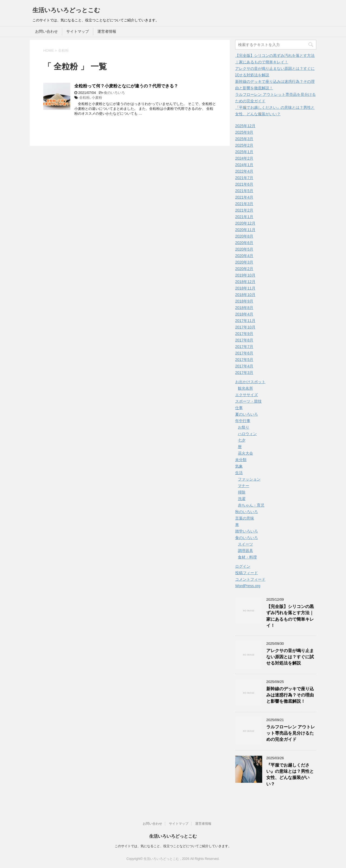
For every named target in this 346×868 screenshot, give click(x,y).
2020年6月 (244, 243)
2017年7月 (244, 347)
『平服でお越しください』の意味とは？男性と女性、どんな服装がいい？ (290, 775)
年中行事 (243, 421)
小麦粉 (97, 98)
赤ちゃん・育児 (251, 505)
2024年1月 (244, 165)
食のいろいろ (114, 93)
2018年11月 (245, 288)
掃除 (242, 492)
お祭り (244, 427)
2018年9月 (244, 301)
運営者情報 (107, 31)
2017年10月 (245, 327)
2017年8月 (244, 340)
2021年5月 (244, 191)
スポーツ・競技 (248, 401)
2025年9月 (244, 132)
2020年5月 (244, 249)
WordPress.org (248, 586)
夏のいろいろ (247, 414)
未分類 (241, 460)
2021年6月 (244, 184)
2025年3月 (244, 139)
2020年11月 (245, 230)
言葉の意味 (245, 518)
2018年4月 (244, 314)
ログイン (243, 566)
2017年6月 (244, 353)
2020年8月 (244, 236)
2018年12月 (245, 282)
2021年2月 (244, 210)
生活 (239, 473)
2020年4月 (244, 256)
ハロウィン (247, 434)
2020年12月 (245, 223)
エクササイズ (247, 395)
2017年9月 (244, 334)
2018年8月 (244, 308)
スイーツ (245, 544)
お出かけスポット (250, 382)
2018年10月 (245, 295)
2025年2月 (244, 145)
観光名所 (245, 388)
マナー (244, 486)
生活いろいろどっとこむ (66, 10)
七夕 (242, 440)
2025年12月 (245, 126)
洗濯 (242, 499)
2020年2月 (244, 269)
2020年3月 (244, 262)
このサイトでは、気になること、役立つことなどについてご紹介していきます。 (173, 846)
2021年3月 (244, 204)
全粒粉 (84, 98)
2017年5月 (244, 360)
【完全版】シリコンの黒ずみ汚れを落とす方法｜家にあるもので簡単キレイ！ (290, 616)
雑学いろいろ (247, 531)
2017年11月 (245, 321)
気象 (239, 466)
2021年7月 (244, 178)
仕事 (239, 408)
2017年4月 (244, 366)
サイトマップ (78, 31)
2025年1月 (244, 152)
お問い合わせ (46, 31)
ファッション (249, 479)
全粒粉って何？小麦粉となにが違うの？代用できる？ (126, 86)
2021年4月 (244, 197)
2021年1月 (244, 217)
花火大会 (245, 453)
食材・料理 (247, 557)
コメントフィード (250, 579)
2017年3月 (244, 373)
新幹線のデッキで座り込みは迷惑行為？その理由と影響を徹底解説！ (290, 695)
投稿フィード (247, 573)
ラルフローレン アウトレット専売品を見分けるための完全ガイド (291, 733)
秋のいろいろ (247, 512)
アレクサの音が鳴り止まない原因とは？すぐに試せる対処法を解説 (290, 657)
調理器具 (245, 551)
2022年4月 (244, 171)
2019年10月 (245, 275)
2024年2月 (244, 158)
